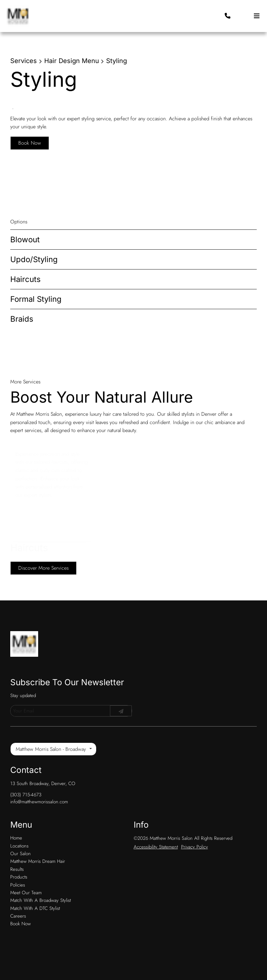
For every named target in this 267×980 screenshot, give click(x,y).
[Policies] (18, 858)
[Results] (17, 842)
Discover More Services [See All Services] (43, 568)
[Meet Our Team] (26, 865)
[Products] (19, 850)
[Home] (16, 811)
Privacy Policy (195, 820)
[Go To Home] (18, 16)
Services (24, 61)
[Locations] (19, 819)
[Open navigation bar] (257, 16)
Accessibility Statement (156, 820)
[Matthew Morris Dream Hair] (38, 834)
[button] (248, 16)
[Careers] (18, 889)
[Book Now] (21, 896)
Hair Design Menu (72, 61)
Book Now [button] (30, 143)
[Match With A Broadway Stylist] (41, 873)
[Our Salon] (21, 826)
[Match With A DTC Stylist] (35, 881)
